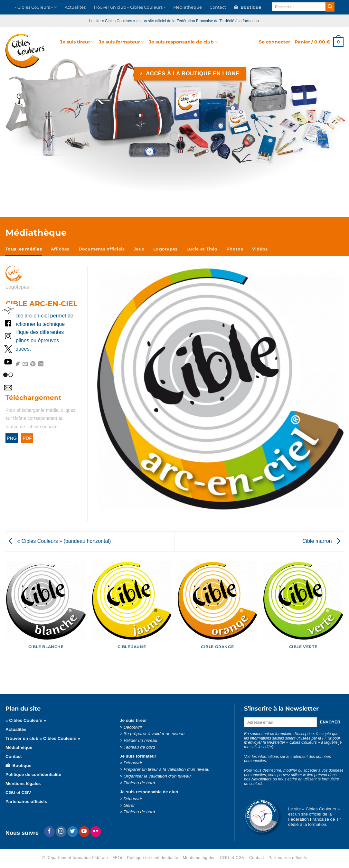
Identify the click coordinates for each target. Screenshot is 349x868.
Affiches (60, 249)
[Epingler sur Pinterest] (33, 364)
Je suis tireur (77, 42)
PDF (27, 438)
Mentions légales (23, 783)
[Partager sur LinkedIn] (41, 364)
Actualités (75, 7)
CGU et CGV (18, 793)
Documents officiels (102, 249)
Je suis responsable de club (183, 42)
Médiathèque (188, 7)
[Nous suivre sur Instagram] (61, 832)
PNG (12, 438)
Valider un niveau (141, 740)
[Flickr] (96, 832)
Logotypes (165, 249)
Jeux (139, 249)
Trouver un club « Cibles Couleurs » (129, 7)
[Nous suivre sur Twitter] (73, 832)
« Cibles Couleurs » (36, 7)
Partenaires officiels (26, 802)
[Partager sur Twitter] (17, 364)
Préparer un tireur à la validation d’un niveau (167, 769)
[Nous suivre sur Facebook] (49, 832)
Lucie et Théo (202, 249)
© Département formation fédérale (75, 858)
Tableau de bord (139, 747)
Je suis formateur (122, 42)
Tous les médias (24, 249)
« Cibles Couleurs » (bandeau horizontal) (60, 541)
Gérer (129, 805)
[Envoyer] (330, 7)
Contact (218, 7)
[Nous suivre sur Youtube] (84, 832)
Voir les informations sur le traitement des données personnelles (288, 759)
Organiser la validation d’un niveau (157, 776)
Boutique (247, 7)
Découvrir (133, 727)
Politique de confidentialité (33, 774)
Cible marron (321, 541)
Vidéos (260, 249)
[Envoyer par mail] (25, 364)
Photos (235, 249)
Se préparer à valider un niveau (154, 734)
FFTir (118, 858)
